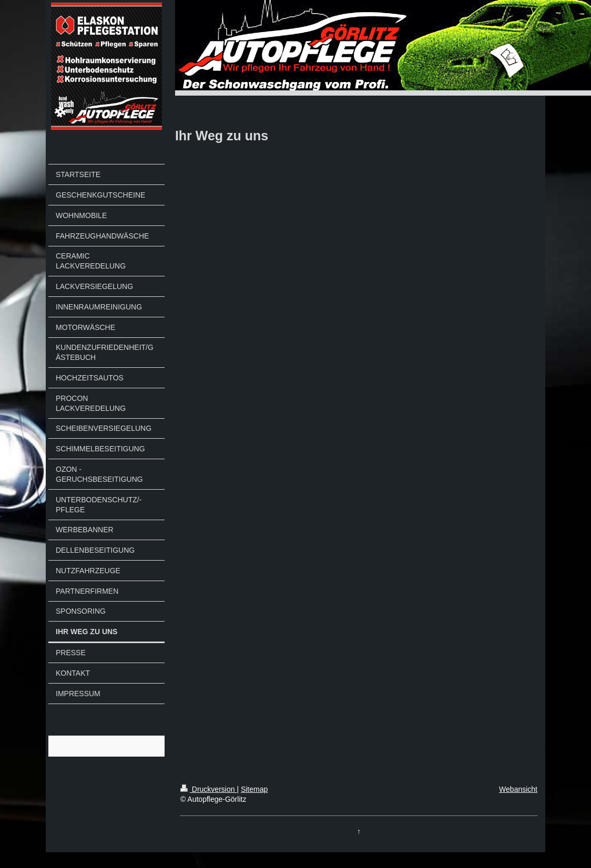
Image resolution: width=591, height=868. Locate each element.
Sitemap (254, 789)
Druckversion (208, 789)
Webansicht (518, 789)
